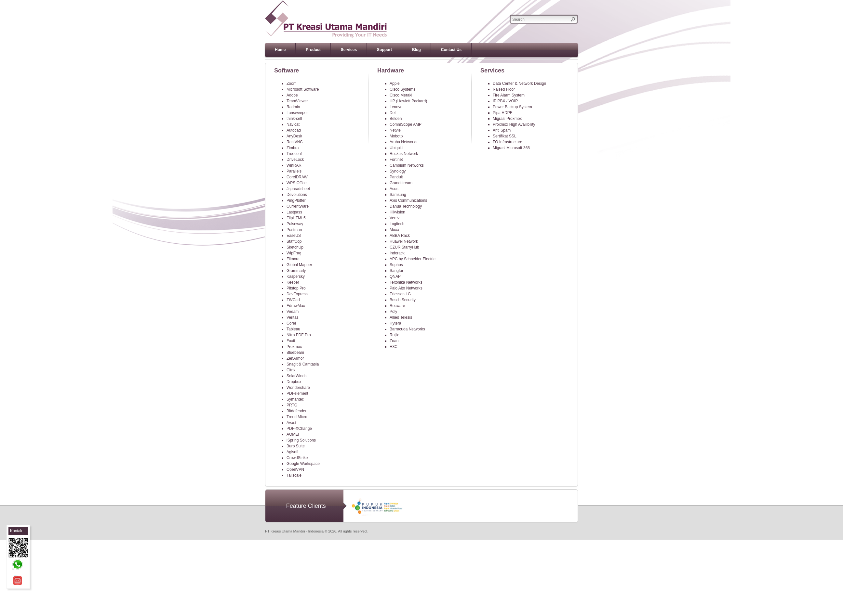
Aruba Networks (403, 142)
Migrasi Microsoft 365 (511, 148)
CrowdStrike (297, 458)
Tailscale (294, 475)
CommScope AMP (406, 124)
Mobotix (396, 136)
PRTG (292, 405)
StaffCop (294, 241)
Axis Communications (408, 200)
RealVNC (295, 142)
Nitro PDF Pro (299, 335)
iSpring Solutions (301, 440)
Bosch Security (403, 300)
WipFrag (294, 253)
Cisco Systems (402, 89)
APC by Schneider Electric (413, 259)
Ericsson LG (400, 294)
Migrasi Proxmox (507, 119)
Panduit (396, 177)
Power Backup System (512, 107)
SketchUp (295, 247)
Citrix (291, 370)
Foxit (291, 341)
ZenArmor (295, 358)
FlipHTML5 (296, 218)
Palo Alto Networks (406, 288)
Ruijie (395, 335)
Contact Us (451, 50)
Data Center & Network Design (519, 83)
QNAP (395, 276)
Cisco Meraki (401, 95)
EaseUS (294, 236)
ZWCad (293, 300)
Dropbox (294, 382)
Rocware (397, 306)
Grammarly (296, 271)
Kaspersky (296, 276)
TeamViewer (297, 101)
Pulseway (295, 224)
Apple (395, 83)
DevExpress (297, 294)
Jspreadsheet (298, 189)
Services (349, 50)
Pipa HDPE (503, 113)
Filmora (293, 259)
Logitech (397, 224)
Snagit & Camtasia (303, 364)
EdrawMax (296, 306)
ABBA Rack (400, 236)
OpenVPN (295, 469)
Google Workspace (303, 464)
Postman (294, 230)
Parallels (294, 171)
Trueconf (294, 154)
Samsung (398, 195)
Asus (394, 189)
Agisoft (293, 452)
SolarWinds (296, 376)
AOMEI (293, 434)
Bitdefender (296, 411)
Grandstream (401, 183)
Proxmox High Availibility (514, 124)
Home (280, 50)
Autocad (294, 130)
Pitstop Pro (296, 288)
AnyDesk (294, 136)
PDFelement (297, 393)
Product (313, 50)
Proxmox (294, 347)
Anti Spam (502, 130)
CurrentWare (298, 206)
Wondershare (298, 388)
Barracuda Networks (407, 329)
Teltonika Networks (406, 282)
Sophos (396, 265)
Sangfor (396, 271)
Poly (393, 312)
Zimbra (293, 148)
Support (384, 50)
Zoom (292, 83)
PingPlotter (296, 200)
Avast (291, 423)
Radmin (293, 107)
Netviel (396, 130)
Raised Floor (504, 89)
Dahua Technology (406, 206)
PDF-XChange (299, 429)
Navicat (293, 124)
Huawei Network (404, 241)
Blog (416, 50)
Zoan (394, 341)
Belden (396, 119)
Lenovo (396, 107)
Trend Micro (297, 417)
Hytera (395, 323)
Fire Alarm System (509, 95)
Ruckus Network (404, 154)
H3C (394, 347)
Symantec (295, 399)
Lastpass (294, 212)
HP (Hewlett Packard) (408, 101)
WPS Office (297, 183)
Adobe (292, 95)
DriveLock (295, 160)
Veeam (293, 312)
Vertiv (395, 218)
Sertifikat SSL (505, 136)
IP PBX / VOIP (505, 101)
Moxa (394, 230)
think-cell (294, 119)
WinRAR (294, 165)
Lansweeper (297, 113)
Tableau (293, 329)
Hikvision (397, 212)
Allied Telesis (401, 317)
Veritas (293, 317)
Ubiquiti (396, 148)
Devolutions (297, 195)
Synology (398, 171)
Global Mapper (299, 265)
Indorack (397, 253)
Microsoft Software (303, 89)
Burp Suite (296, 446)
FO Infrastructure (508, 142)
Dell (393, 113)
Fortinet (396, 160)
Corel (291, 323)
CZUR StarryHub (404, 247)
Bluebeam (295, 353)
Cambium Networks (407, 165)
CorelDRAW (297, 177)
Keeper (293, 282)
